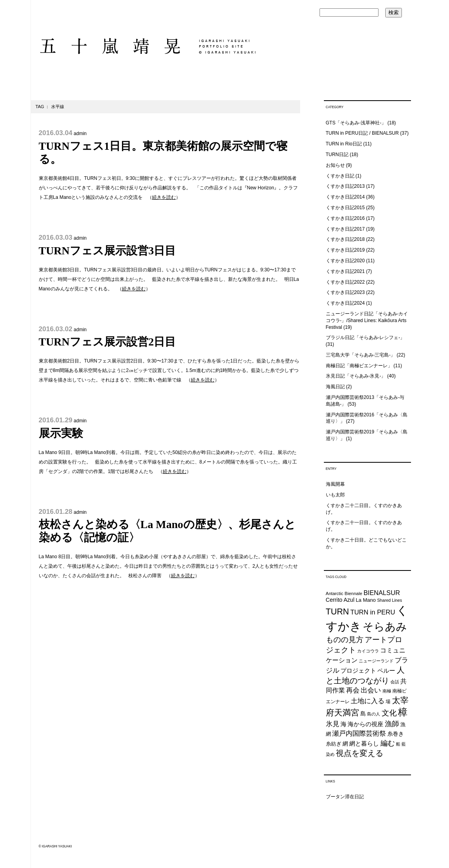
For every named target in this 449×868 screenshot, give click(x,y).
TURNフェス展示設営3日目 (107, 251)
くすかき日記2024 (345, 303)
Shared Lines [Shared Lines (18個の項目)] (389, 600)
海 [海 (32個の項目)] (343, 724)
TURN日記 (337, 155)
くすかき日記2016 (345, 218)
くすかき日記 (340, 176)
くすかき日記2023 (345, 292)
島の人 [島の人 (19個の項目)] (374, 714)
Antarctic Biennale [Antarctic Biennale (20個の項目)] (344, 593)
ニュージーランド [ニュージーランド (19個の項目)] (376, 661)
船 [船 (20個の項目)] (398, 744)
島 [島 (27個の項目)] (363, 713)
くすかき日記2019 (345, 250)
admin (80, 134)
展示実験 (61, 433)
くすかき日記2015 (345, 208)
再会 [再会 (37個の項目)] (353, 690)
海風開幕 (335, 484)
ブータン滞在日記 (345, 797)
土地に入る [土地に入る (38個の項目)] (368, 701)
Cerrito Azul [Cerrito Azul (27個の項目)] (340, 600)
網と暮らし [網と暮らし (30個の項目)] (364, 744)
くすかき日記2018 (345, 239)
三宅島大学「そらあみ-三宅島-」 (361, 355)
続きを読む (164, 197)
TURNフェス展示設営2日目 (107, 342)
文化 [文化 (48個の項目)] (389, 713)
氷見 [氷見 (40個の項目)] (333, 724)
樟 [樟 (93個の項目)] (403, 712)
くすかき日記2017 (345, 229)
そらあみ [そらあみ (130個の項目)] (385, 627)
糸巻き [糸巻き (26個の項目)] (396, 734)
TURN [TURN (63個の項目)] (338, 611)
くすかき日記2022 (345, 282)
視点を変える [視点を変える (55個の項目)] (360, 753)
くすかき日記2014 (345, 197)
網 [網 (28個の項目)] (345, 744)
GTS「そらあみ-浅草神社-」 (356, 123)
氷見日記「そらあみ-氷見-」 (356, 376)
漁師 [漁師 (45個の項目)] (392, 724)
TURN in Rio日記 (344, 144)
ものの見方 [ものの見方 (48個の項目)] (345, 640)
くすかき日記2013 (345, 186)
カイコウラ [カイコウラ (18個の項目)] (368, 651)
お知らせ (335, 165)
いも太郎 (335, 495)
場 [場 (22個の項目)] (388, 702)
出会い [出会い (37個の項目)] (371, 690)
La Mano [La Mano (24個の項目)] (366, 600)
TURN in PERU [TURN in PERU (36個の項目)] (373, 612)
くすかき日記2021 (345, 271)
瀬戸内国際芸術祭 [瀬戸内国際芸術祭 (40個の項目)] (359, 733)
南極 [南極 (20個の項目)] (387, 691)
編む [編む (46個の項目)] (388, 743)
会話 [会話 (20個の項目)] (395, 682)
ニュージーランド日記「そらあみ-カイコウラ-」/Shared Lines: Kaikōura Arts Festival (367, 320)
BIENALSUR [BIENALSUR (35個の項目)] (382, 593)
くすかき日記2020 (345, 261)
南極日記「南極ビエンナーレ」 (359, 366)
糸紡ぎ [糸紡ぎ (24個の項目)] (334, 744)
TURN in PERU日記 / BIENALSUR (362, 133)
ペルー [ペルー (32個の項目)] (386, 671)
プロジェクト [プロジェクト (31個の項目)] (358, 671)
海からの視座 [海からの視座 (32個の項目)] (365, 724)
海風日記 (335, 387)
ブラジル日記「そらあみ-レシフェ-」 (365, 338)
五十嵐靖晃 (147, 46)
